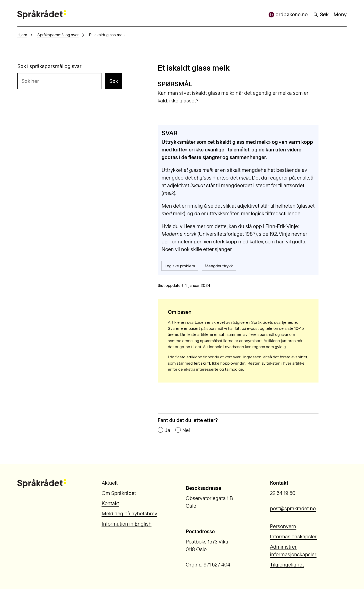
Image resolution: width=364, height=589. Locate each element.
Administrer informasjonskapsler (293, 551)
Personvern (283, 526)
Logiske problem (180, 266)
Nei (186, 430)
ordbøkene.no (288, 15)
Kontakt (110, 503)
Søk (321, 15)
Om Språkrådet (119, 493)
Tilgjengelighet (287, 565)
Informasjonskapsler (293, 537)
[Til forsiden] (42, 15)
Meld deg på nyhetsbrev (129, 514)
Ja (167, 430)
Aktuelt (110, 483)
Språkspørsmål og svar (58, 35)
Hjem (22, 35)
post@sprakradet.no (293, 509)
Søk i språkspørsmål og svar (49, 66)
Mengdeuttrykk (219, 266)
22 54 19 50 (283, 493)
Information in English (127, 524)
